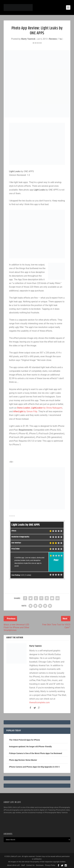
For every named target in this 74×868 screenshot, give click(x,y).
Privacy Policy (50, 865)
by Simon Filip (25, 411)
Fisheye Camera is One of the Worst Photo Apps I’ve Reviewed (36, 753)
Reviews (53, 39)
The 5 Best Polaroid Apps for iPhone (25, 740)
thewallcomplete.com (39, 702)
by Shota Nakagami (47, 408)
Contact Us (30, 865)
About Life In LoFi (14, 865)
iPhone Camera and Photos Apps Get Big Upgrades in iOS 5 (34, 767)
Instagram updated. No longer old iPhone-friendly (30, 747)
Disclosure (40, 865)
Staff (23, 865)
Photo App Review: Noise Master (23, 760)
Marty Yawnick (28, 39)
